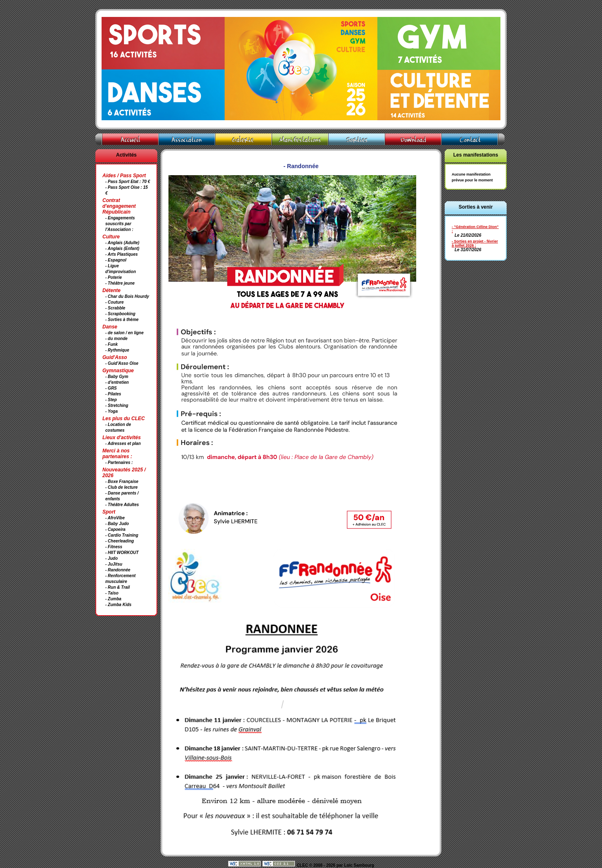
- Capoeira (115, 529)
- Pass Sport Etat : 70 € (128, 182)
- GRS (111, 388)
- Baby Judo (117, 524)
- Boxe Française (122, 482)
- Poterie (114, 277)
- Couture (114, 302)
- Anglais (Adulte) (122, 243)
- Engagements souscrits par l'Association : (120, 224)
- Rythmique (117, 350)
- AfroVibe (115, 518)
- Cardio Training (122, 535)
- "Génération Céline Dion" (475, 227)
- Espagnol (116, 260)
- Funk (111, 344)
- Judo (111, 558)
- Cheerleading (120, 541)
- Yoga (111, 411)
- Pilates (113, 394)
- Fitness (114, 547)
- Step (111, 400)
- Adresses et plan (123, 444)
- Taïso (112, 593)
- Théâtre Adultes (122, 505)
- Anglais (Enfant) (122, 249)
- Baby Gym (117, 377)
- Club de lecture (121, 487)
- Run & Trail (117, 587)
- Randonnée (118, 570)
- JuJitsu (114, 564)
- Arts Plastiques (122, 254)
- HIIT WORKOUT (122, 553)
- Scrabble (115, 308)
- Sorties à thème (122, 320)
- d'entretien (117, 382)
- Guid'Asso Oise (122, 363)
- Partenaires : (119, 463)
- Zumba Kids (118, 605)
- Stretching (117, 405)
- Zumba (113, 599)
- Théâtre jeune (120, 283)
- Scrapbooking (120, 314)
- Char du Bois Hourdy (127, 296)
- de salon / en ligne (124, 333)
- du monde (116, 339)
